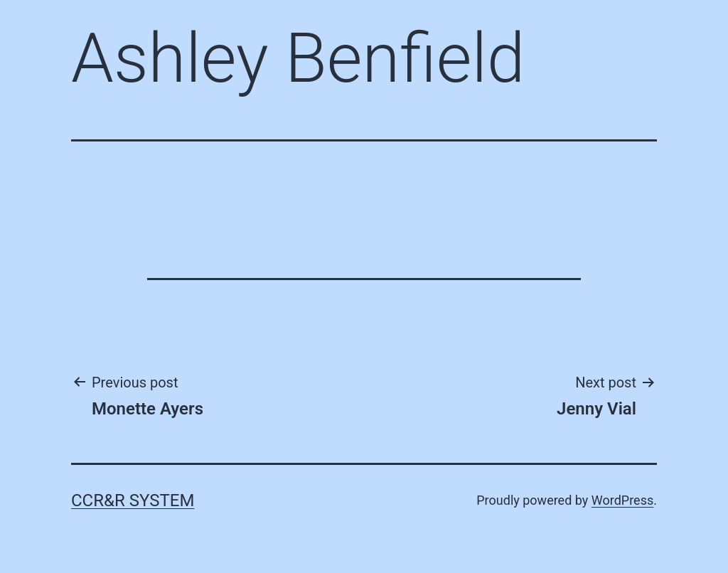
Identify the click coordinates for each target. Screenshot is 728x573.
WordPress (622, 500)
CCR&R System (133, 500)
